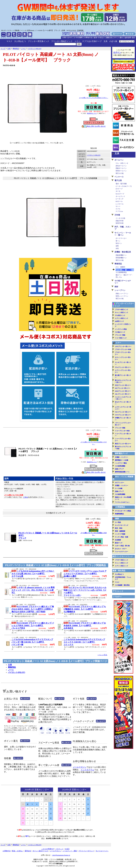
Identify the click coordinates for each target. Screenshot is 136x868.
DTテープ (119, 189)
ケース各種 (119, 488)
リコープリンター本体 (122, 431)
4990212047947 (85, 637)
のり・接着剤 (120, 267)
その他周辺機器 (120, 466)
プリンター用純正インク (62, 41)
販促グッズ (119, 543)
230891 (21, 621)
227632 (73, 585)
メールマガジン (80, 767)
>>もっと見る (102, 655)
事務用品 (12, 667)
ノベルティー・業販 (70, 851)
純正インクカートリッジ (123, 556)
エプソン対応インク (122, 318)
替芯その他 (120, 173)
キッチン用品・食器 (122, 537)
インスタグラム (87, 770)
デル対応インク (120, 315)
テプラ (118, 209)
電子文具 (118, 180)
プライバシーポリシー (86, 851)
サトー (118, 206)
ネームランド (120, 196)
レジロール (120, 204)
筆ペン (118, 241)
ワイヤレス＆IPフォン (122, 502)
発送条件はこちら (92, 113)
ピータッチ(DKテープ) (124, 186)
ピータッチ (120, 199)
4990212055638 (32, 569)
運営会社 (28, 851)
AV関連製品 (120, 507)
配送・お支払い (18, 851)
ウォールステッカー (122, 552)
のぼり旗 (113, 41)
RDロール (119, 201)
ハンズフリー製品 (121, 463)
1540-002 (22, 637)
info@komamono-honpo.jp (61, 855)
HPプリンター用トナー (123, 388)
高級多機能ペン (121, 255)
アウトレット (118, 591)
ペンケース (119, 177)
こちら (26, 497)
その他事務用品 (121, 272)
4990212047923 (32, 637)
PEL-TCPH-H (23, 585)
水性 (117, 248)
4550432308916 (32, 621)
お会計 (67, 849)
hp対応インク (119, 321)
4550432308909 (84, 621)
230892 (73, 605)
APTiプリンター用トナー (123, 347)
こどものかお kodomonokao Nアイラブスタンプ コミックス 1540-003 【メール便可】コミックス (84, 642)
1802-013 (22, 569)
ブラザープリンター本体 (123, 349)
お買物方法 (7, 851)
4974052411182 (35, 585)
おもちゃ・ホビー (121, 549)
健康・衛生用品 (119, 571)
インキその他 (120, 218)
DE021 (73, 569)
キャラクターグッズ (122, 525)
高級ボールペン (121, 168)
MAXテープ (120, 194)
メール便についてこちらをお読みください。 (94, 98)
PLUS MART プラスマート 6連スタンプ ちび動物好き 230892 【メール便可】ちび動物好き (85, 609)
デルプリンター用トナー (123, 367)
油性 (117, 246)
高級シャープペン (122, 294)
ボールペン (119, 160)
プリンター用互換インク (38, 41)
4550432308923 (84, 605)
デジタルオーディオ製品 (123, 511)
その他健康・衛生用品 (122, 585)
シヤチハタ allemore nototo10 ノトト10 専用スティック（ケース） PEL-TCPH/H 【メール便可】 (33, 590)
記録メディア (119, 469)
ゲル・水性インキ (122, 163)
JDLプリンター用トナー (123, 394)
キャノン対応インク (122, 312)
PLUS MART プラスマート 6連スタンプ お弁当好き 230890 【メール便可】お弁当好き (85, 626)
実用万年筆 (120, 223)
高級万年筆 (120, 221)
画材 (116, 287)
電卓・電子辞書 (121, 184)
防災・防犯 (119, 528)
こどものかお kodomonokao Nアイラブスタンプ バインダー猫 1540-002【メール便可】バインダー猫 (32, 642)
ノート (11, 670)
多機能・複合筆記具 (123, 252)
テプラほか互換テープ (92, 41)
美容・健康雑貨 (120, 531)
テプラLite (119, 211)
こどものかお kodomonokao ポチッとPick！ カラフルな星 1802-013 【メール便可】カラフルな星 (33, 574)
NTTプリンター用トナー (123, 415)
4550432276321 (84, 585)
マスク (9, 41)
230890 (73, 621)
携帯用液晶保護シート (122, 472)
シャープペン (120, 290)
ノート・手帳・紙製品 (123, 270)
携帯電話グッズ (121, 453)
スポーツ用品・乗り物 (122, 546)
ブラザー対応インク (122, 310)
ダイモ (118, 191)
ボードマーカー (121, 238)
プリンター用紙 (120, 335)
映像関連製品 (119, 514)
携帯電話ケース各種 (122, 460)
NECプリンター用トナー (123, 412)
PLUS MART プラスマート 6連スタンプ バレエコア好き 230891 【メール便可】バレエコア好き (33, 626)
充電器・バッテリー (122, 457)
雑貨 (117, 519)
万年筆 (117, 215)
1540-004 (74, 637)
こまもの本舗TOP (48, 849)
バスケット (59, 849)
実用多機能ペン (121, 258)
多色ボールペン (121, 166)
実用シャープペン (122, 296)
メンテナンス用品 (121, 329)
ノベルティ (117, 597)
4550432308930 (32, 605)
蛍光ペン (119, 243)
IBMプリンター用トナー (123, 391)
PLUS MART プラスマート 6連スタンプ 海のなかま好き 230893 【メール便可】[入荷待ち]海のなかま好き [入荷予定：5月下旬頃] (33, 609)
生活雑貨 (118, 540)
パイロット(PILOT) (94, 155)
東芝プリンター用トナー (123, 444)
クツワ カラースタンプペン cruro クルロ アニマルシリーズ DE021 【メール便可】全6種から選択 (85, 574)
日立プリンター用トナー (123, 385)
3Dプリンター (120, 483)
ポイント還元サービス (41, 851)
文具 (106, 41)
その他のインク (120, 332)
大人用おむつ (20, 41)
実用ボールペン (121, 171)
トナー (77, 41)
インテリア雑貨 (120, 534)
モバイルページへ (102, 851)
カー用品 (118, 522)
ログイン (117, 52)
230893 (21, 605)
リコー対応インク (121, 338)
